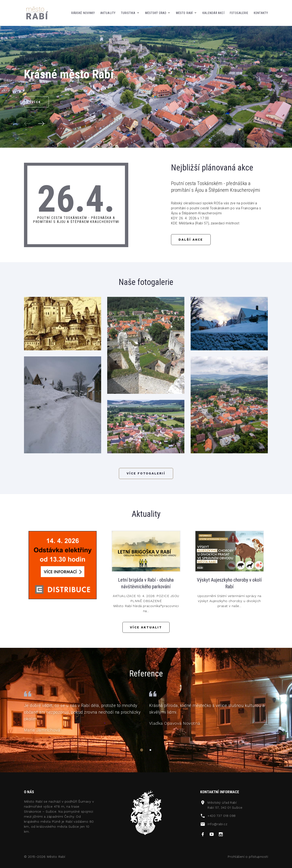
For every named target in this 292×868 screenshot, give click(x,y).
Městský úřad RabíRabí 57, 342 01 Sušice (226, 808)
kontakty (261, 13)
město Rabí (184, 13)
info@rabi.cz (218, 826)
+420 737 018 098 (222, 818)
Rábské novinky (83, 13)
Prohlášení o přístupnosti (248, 859)
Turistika (128, 13)
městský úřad (156, 13)
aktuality (108, 13)
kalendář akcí (214, 13)
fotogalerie (239, 13)
